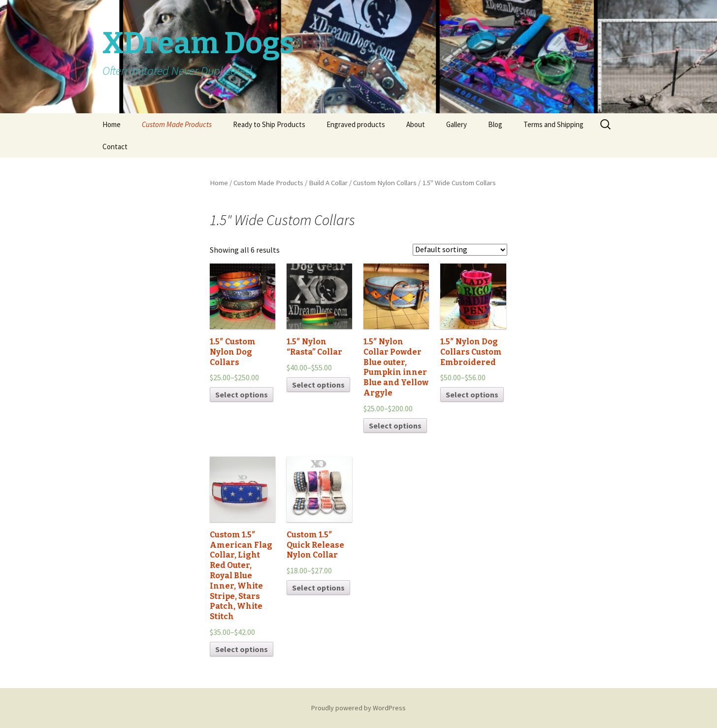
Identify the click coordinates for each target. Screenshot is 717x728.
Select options (242, 395)
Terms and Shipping (554, 124)
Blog (495, 124)
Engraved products (356, 124)
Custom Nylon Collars (385, 183)
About (416, 124)
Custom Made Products (177, 124)
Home (112, 124)
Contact (115, 147)
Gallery (456, 124)
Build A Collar (328, 183)
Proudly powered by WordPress (358, 708)
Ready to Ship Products (269, 124)
